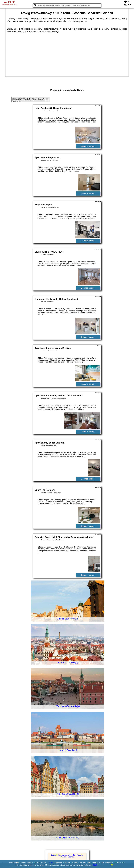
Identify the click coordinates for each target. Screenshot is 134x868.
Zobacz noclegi (88, 146)
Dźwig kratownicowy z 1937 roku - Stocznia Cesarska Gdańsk (67, 856)
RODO (95, 865)
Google (51, 862)
